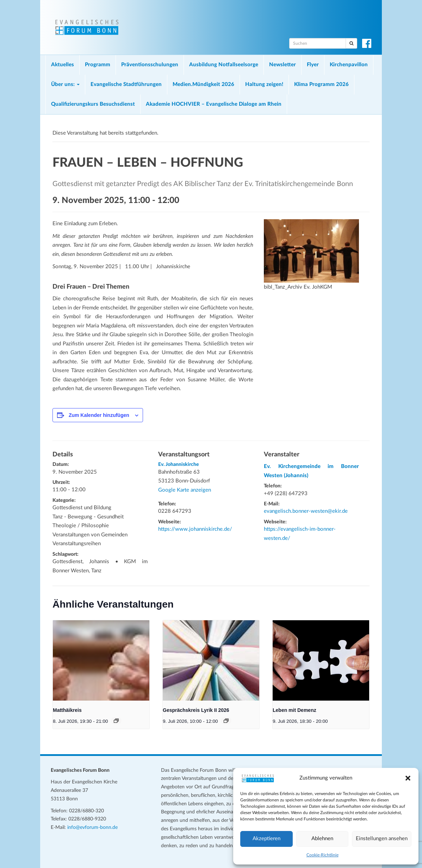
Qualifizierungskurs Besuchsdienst (93, 104)
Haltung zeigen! (264, 84)
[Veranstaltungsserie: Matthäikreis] (116, 721)
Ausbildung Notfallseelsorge (224, 65)
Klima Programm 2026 (321, 84)
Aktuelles (63, 65)
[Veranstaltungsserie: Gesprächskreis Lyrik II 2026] (226, 721)
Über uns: (65, 84)
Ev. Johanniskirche (179, 464)
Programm (98, 65)
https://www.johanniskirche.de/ (195, 529)
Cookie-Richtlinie (322, 855)
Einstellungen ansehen (382, 839)
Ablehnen (322, 839)
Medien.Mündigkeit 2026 (203, 84)
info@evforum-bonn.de (92, 827)
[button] (408, 778)
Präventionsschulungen (150, 65)
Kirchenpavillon (349, 65)
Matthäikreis (67, 710)
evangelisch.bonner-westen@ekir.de (306, 511)
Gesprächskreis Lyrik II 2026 (196, 710)
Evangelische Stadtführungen (126, 84)
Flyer (313, 65)
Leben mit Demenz (294, 710)
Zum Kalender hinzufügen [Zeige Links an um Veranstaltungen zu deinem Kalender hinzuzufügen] (99, 415)
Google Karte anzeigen (185, 490)
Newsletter (283, 65)
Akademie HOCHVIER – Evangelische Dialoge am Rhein (214, 104)
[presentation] (101, 660)
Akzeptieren (266, 839)
